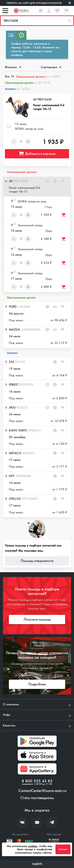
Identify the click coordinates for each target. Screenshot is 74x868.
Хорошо (63, 849)
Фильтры (13, 67)
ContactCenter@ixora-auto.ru (42, 791)
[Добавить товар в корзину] (64, 215)
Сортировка (51, 67)
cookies (33, 846)
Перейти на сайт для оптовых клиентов (34, 3)
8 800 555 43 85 (37, 781)
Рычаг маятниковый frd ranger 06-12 (49, 107)
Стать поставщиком (37, 798)
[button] (37, 187)
